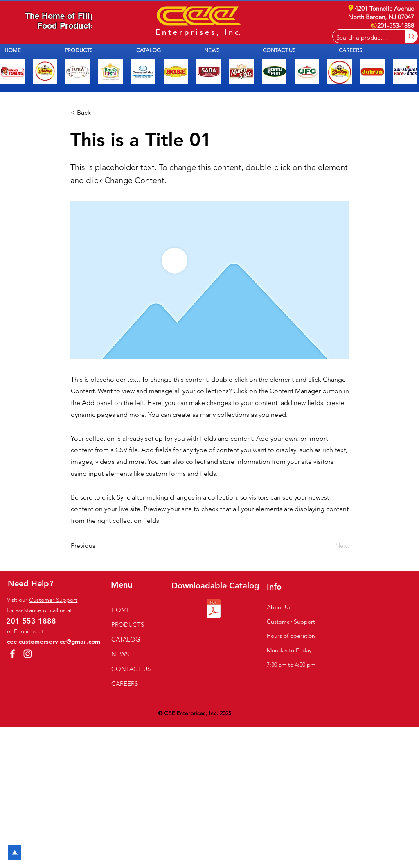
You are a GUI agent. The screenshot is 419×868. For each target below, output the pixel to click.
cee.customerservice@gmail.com (54, 641)
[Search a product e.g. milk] (362, 37)
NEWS (120, 654)
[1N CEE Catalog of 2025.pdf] (214, 610)
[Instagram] (28, 654)
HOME (121, 610)
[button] (94, 50)
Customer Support (53, 600)
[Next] (329, 546)
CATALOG (126, 639)
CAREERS (125, 684)
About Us (279, 607)
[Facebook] (12, 654)
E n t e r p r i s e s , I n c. (198, 32)
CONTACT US (131, 669)
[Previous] (98, 546)
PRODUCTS (128, 625)
